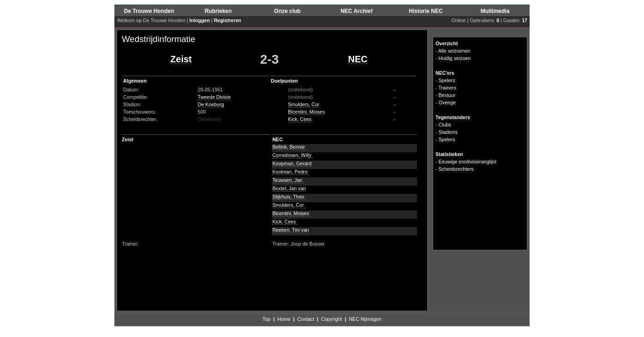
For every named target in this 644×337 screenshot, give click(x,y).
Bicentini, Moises (306, 112)
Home (284, 319)
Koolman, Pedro (290, 172)
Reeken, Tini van (290, 230)
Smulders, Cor (304, 104)
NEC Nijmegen (365, 319)
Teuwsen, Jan (288, 180)
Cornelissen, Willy (292, 155)
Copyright (332, 319)
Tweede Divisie (214, 97)
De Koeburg (211, 104)
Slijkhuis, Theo (289, 197)
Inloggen (200, 20)
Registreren (228, 20)
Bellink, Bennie (289, 147)
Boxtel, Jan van (289, 188)
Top (266, 319)
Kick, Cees (300, 119)
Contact (306, 319)
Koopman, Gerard (292, 163)
